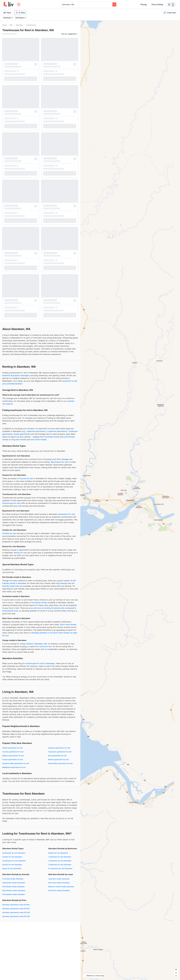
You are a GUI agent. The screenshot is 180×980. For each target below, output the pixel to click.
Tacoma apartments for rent (13, 752)
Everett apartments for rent (13, 759)
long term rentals (19, 440)
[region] (130, 500)
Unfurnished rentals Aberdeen (14, 883)
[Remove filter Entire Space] (25, 18)
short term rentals (39, 440)
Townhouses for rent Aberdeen (14, 861)
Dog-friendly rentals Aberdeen (14, 890)
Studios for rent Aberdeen (58, 853)
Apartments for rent (60, 462)
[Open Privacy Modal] (19, 5)
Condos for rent (9, 533)
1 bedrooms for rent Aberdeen (60, 857)
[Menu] (171, 4)
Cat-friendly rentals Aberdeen (14, 894)
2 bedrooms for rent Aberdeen (60, 861)
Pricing (144, 4)
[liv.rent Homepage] (9, 4)
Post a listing (157, 4)
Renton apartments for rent (58, 759)
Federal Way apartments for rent (60, 763)
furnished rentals (52, 437)
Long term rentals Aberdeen (59, 879)
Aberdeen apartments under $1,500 (16, 909)
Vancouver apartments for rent (60, 752)
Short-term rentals (68, 624)
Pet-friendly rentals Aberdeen (13, 887)
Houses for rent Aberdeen (12, 865)
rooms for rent (46, 646)
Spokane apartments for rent (59, 748)
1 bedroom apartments (36, 431)
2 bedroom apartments (57, 431)
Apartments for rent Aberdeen (14, 853)
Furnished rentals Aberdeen (13, 879)
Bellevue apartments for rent (13, 756)
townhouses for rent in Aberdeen (40, 663)
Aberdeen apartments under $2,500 (16, 916)
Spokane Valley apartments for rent (16, 763)
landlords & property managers (16, 375)
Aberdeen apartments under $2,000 (16, 912)
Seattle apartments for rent (13, 748)
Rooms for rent (20, 553)
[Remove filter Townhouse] (12, 18)
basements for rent (67, 514)
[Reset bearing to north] (176, 976)
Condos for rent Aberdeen (12, 857)
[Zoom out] (176, 973)
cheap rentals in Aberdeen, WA (33, 644)
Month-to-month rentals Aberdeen (61, 887)
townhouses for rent (11, 503)
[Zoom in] (176, 969)
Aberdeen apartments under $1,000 (16, 905)
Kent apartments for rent (57, 756)
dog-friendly (62, 583)
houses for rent (26, 478)
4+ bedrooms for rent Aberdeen (60, 868)
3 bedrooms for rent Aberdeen (60, 865)
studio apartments (22, 434)
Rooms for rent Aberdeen (12, 868)
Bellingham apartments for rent (14, 767)
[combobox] (62, 4)
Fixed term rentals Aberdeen (59, 890)
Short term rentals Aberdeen (59, 883)
